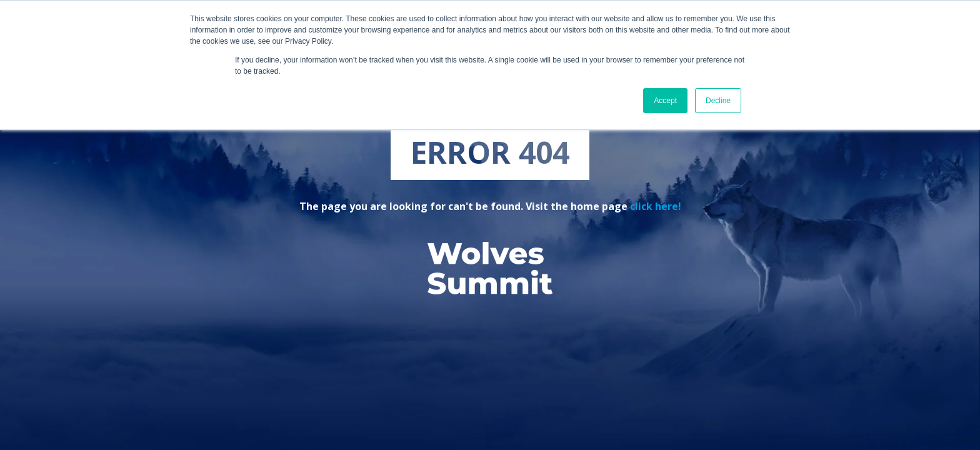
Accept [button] (665, 101)
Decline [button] (718, 101)
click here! (656, 206)
